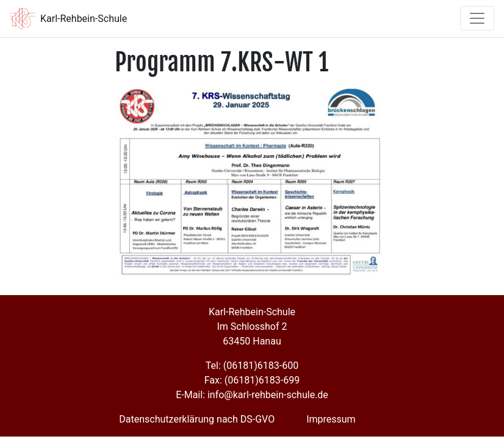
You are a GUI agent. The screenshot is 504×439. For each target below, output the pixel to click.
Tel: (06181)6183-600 (252, 366)
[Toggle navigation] (477, 18)
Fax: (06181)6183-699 (252, 380)
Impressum (331, 419)
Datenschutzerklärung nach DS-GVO (197, 419)
